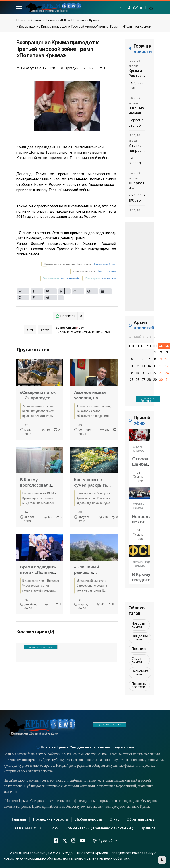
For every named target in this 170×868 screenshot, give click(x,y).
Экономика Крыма (140, 673)
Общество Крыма (140, 638)
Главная (19, 819)
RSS (55, 828)
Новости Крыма (29, 20)
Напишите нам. (109, 278)
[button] (19, 8)
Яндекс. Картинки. (107, 271)
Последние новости (51, 819)
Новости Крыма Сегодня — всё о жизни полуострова (85, 747)
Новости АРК (56, 20)
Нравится (69, 316)
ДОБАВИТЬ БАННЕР (41, 647)
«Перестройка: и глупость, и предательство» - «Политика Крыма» (137, 186)
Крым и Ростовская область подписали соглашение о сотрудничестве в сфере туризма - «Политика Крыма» (137, 73)
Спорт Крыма (137, 660)
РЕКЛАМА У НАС (30, 828)
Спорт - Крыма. (138, 449)
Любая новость (89, 819)
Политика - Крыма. (86, 20)
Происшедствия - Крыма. (146, 564)
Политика (139, 649)
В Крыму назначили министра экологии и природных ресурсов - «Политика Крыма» (137, 111)
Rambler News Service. (105, 264)
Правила (148, 828)
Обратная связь (141, 819)
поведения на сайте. (70, 278)
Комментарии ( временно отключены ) (99, 828)
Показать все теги (139, 685)
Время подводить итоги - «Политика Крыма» (38, 573)
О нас (114, 819)
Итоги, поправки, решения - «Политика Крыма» (137, 148)
